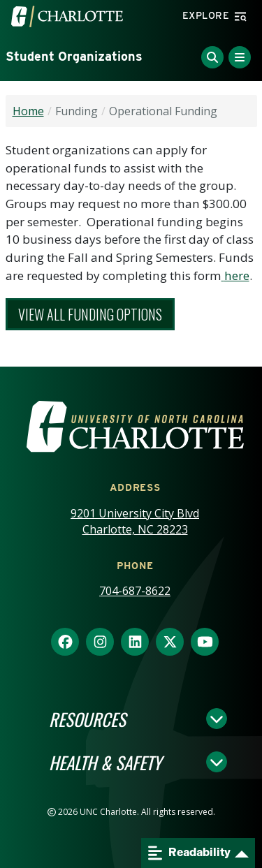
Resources (87, 719)
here (237, 275)
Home (28, 111)
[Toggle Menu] (240, 57)
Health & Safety (105, 762)
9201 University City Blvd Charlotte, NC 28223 (135, 521)
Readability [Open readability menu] (189, 853)
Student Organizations (74, 56)
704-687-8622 (135, 591)
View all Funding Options (90, 314)
